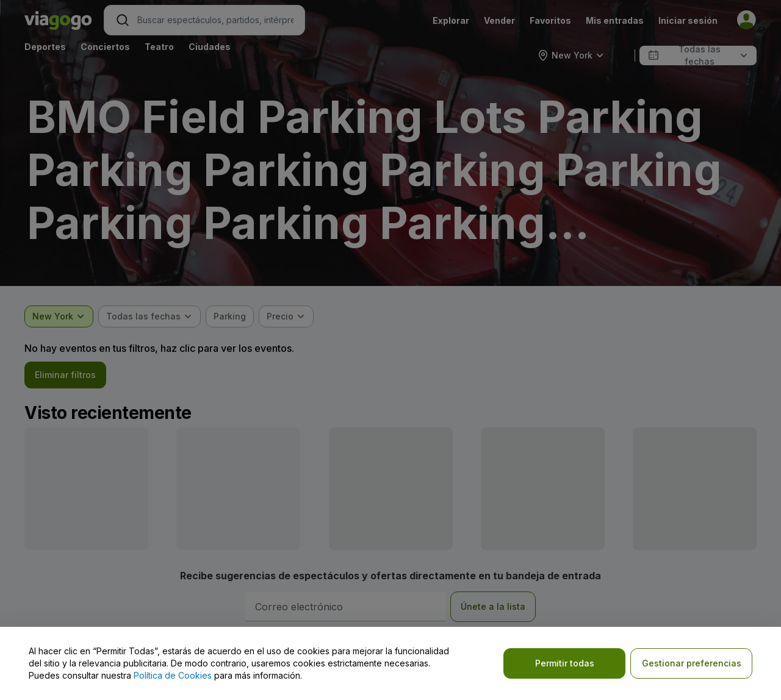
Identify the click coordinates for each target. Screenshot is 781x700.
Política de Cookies (173, 675)
